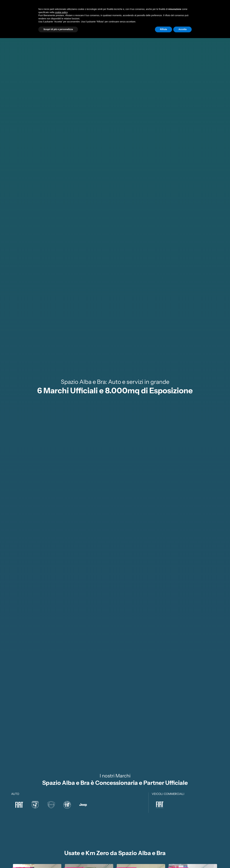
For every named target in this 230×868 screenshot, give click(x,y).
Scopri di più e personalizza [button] (58, 859)
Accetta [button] (182, 859)
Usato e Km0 (134, 9)
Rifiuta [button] (164, 859)
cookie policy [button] (61, 842)
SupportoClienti (178, 9)
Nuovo (117, 9)
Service (151, 9)
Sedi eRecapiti (200, 9)
